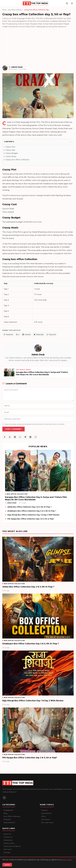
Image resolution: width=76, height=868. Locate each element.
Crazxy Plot (10, 147)
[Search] (67, 3)
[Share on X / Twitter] (10, 437)
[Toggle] (71, 142)
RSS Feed (8, 849)
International (46, 813)
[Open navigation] (4, 3)
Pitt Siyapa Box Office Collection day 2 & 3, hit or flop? (31, 519)
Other (43, 816)
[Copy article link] (36, 437)
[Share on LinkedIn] (15, 437)
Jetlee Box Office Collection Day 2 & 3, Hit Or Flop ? (29, 507)
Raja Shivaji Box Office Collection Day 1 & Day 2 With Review (33, 515)
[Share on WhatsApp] (20, 437)
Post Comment (13, 429)
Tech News (46, 819)
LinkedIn (26, 335)
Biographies (8, 810)
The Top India (13, 861)
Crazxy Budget (12, 153)
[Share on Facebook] (5, 437)
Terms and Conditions (12, 846)
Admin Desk (38, 355)
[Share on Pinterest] (30, 437)
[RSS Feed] (4, 798)
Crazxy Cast (10, 150)
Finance (44, 810)
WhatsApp (39, 335)
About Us (7, 834)
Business (7, 819)
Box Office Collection (15, 10)
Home (4, 10)
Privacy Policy (9, 843)
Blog (5, 813)
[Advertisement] (38, 46)
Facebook (8, 335)
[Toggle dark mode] (72, 3)
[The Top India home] (36, 3)
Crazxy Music (11, 156)
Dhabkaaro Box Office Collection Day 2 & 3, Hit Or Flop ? (32, 511)
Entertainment (9, 822)
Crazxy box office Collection (17, 160)
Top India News (47, 822)
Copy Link (51, 335)
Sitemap (7, 852)
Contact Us (8, 837)
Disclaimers (8, 840)
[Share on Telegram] (25, 437)
